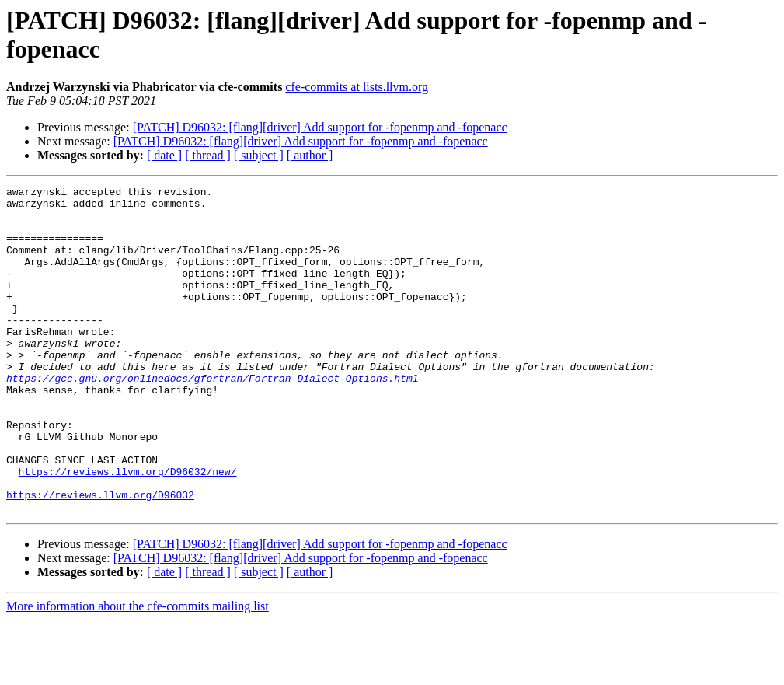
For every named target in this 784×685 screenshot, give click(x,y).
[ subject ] (259, 155)
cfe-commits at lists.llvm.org (357, 87)
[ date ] (164, 155)
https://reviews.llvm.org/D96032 (100, 557)
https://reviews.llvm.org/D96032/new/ (128, 529)
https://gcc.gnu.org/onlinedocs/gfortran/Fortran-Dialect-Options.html (212, 418)
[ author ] (310, 155)
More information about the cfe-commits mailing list (138, 671)
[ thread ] (208, 155)
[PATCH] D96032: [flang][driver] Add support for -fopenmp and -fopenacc (320, 127)
